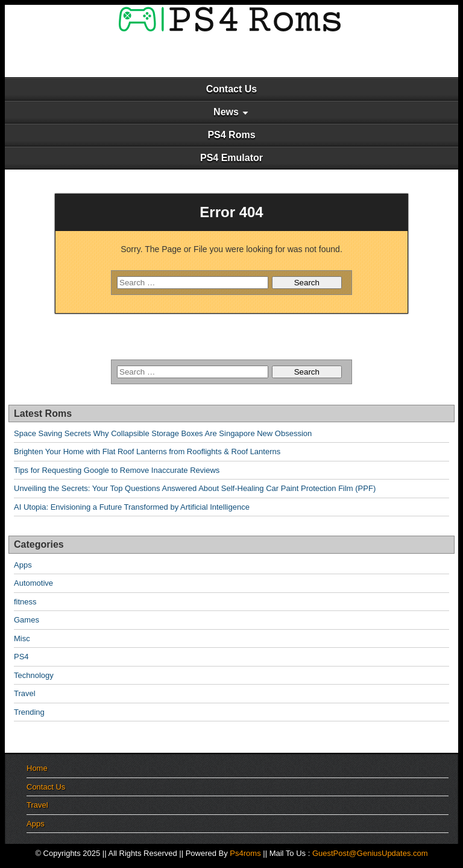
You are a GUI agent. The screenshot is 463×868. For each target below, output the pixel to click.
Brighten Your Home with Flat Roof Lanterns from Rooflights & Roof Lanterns (147, 451)
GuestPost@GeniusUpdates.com (370, 853)
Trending (29, 712)
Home (37, 768)
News (226, 112)
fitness (25, 602)
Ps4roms (245, 853)
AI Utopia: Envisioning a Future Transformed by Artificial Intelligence (132, 507)
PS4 (21, 657)
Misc (22, 638)
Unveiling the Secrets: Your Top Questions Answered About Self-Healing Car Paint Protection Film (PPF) (195, 488)
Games (27, 620)
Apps (23, 565)
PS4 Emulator (231, 158)
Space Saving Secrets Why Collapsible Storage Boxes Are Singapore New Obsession (163, 433)
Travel (25, 693)
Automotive (33, 583)
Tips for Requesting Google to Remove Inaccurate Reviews (117, 470)
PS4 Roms (231, 135)
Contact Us (231, 89)
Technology (34, 675)
